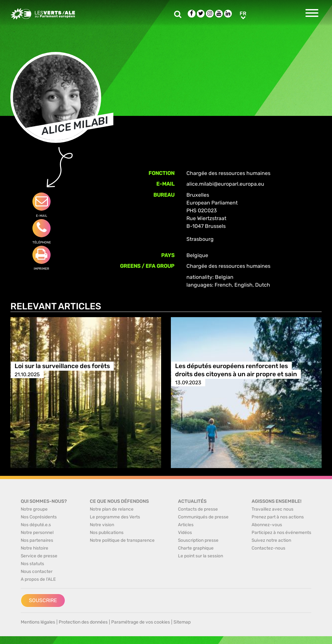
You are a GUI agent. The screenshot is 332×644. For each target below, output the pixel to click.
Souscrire (43, 600)
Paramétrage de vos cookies (141, 622)
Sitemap (182, 622)
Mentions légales (38, 622)
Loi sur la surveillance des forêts (62, 366)
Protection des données (83, 622)
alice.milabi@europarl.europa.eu (225, 184)
